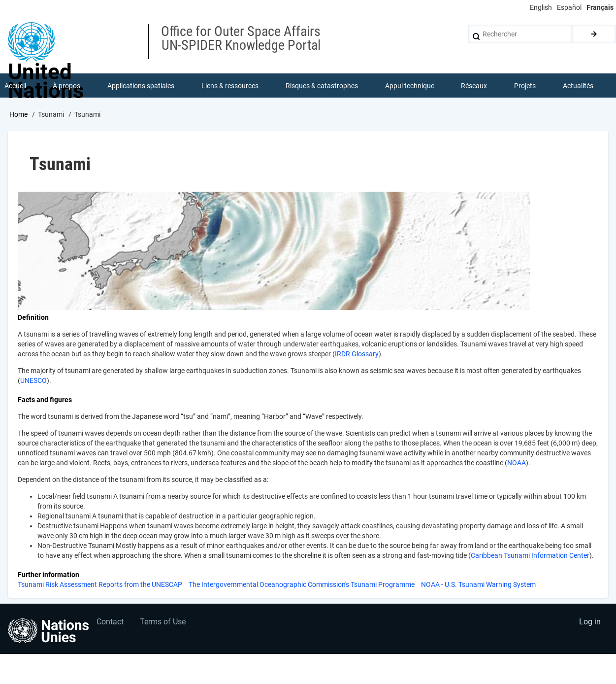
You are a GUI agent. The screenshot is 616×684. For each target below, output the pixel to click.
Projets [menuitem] (525, 86)
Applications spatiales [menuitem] (141, 86)
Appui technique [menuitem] (410, 86)
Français (600, 7)
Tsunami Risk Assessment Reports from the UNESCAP (100, 585)
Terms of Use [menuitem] (164, 623)
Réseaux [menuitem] (474, 86)
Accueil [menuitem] (15, 86)
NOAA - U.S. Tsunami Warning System (478, 585)
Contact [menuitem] (110, 623)
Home (18, 115)
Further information (49, 575)
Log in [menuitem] (589, 623)
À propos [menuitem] (67, 86)
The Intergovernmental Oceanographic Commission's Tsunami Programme (302, 585)
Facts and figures (45, 400)
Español (569, 7)
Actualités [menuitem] (578, 86)
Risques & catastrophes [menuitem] (322, 86)
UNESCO (33, 381)
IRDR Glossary (357, 354)
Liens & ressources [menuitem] (230, 86)
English (541, 7)
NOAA (517, 463)
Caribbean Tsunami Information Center (530, 556)
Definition (33, 318)
